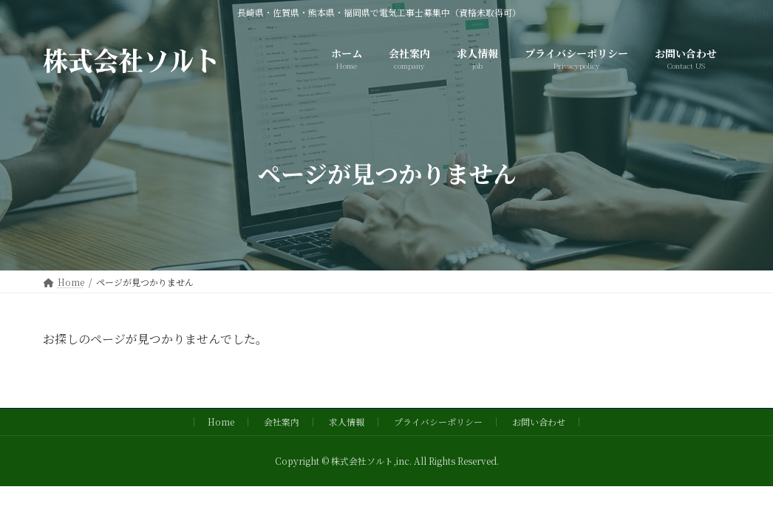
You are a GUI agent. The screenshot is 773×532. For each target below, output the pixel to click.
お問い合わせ (539, 422)
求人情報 (347, 422)
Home (221, 422)
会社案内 (282, 422)
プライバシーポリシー (438, 422)
